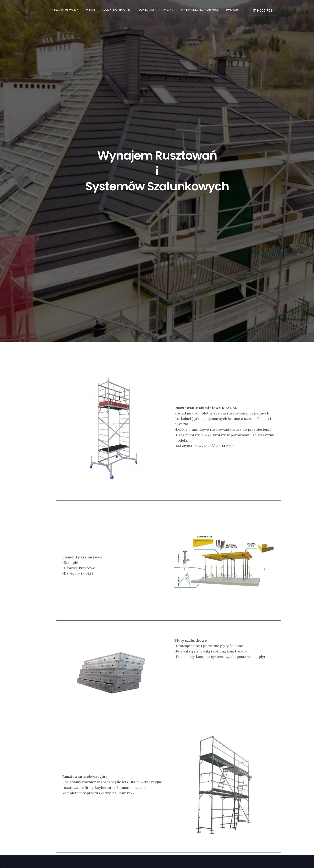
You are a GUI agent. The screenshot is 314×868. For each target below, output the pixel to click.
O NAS (95, 10)
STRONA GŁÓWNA (71, 10)
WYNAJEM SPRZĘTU (121, 10)
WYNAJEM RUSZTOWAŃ (159, 10)
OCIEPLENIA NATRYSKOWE (202, 10)
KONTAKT (234, 10)
